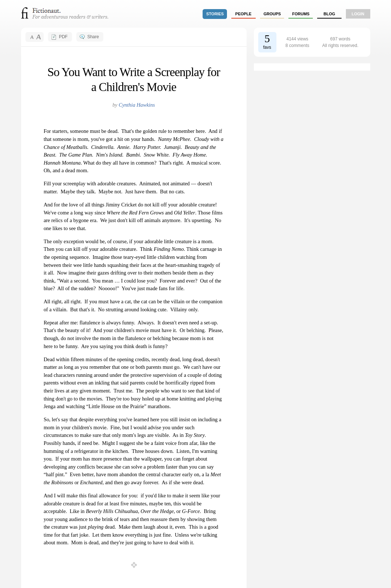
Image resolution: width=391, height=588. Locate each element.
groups (272, 14)
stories (215, 14)
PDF (63, 37)
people (244, 14)
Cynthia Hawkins (137, 105)
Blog (329, 14)
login (358, 14)
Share (93, 37)
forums (301, 14)
